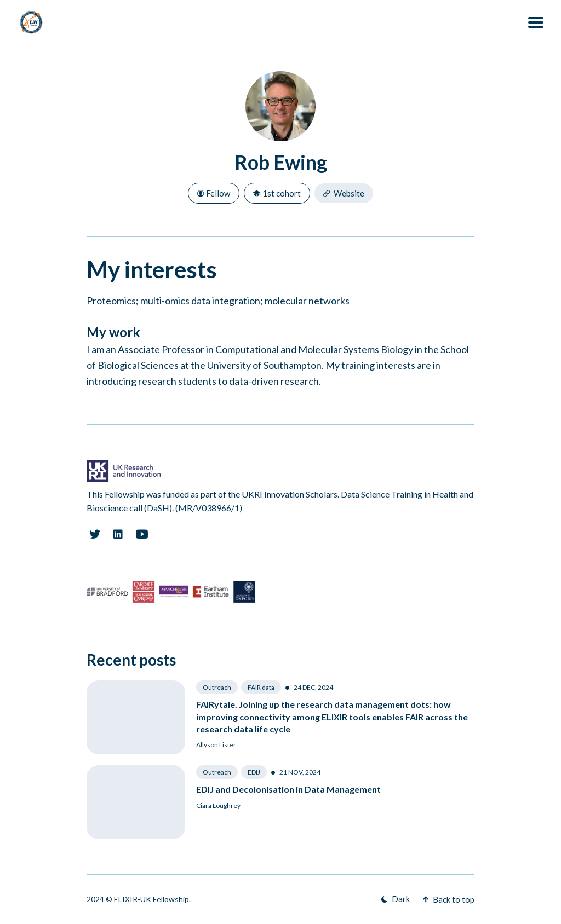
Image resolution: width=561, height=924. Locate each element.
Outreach (217, 687)
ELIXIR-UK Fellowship (151, 899)
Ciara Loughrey (218, 805)
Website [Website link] (344, 193)
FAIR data (261, 687)
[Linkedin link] (118, 534)
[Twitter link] (95, 534)
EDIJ (254, 772)
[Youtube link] (142, 534)
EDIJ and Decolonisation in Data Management (288, 789)
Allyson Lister (216, 745)
